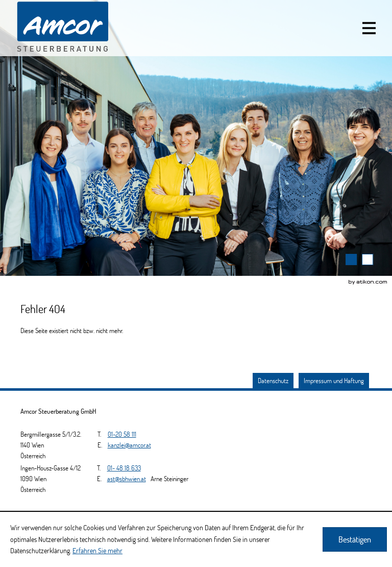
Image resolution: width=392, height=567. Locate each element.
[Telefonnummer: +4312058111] (122, 434)
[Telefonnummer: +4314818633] (124, 468)
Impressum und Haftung (334, 381)
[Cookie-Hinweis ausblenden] (355, 539)
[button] (369, 28)
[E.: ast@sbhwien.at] (127, 479)
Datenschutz (273, 381)
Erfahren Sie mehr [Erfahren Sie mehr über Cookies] (97, 550)
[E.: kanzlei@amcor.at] (129, 445)
